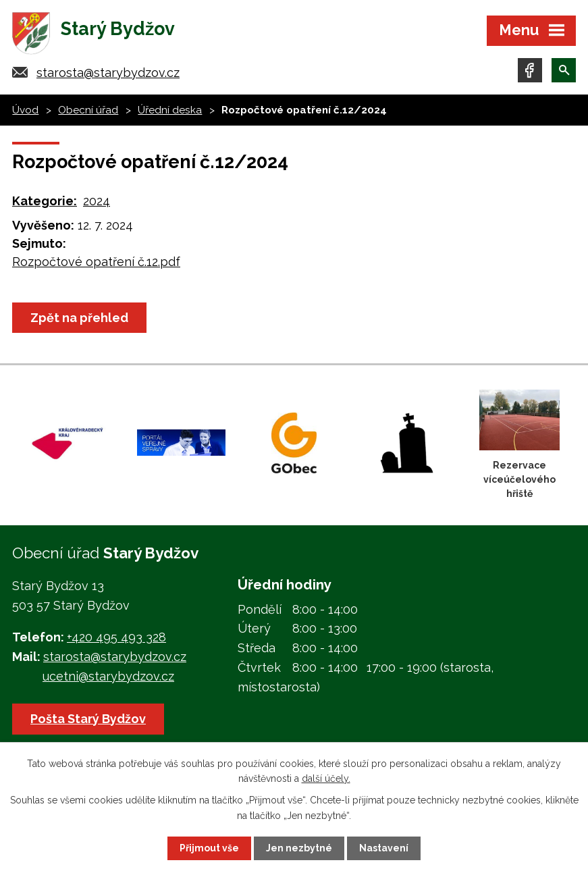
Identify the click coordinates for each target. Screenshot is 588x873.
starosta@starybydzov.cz (108, 73)
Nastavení (384, 848)
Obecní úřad (88, 110)
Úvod (25, 110)
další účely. (326, 778)
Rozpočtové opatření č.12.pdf (96, 262)
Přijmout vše (209, 848)
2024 (97, 201)
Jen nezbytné (299, 848)
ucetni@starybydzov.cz (108, 676)
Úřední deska (170, 110)
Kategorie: (45, 201)
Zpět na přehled (79, 318)
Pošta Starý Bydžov (88, 719)
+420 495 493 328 (116, 637)
